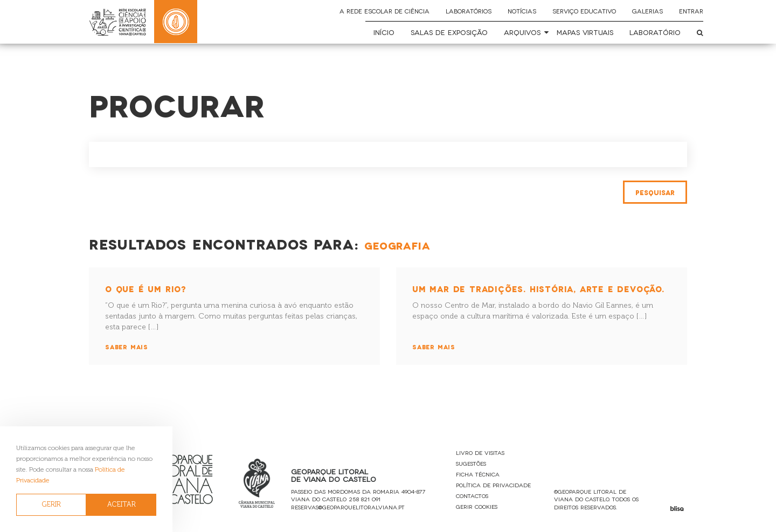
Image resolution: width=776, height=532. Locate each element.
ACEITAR (122, 504)
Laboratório (655, 32)
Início (384, 32)
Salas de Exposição (449, 32)
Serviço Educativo (584, 11)
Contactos (472, 496)
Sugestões (471, 463)
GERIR (51, 504)
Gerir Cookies (477, 506)
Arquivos (522, 32)
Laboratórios (469, 11)
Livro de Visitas (480, 452)
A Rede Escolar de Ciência (384, 11)
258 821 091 (365, 499)
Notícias (522, 11)
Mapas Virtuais (585, 32)
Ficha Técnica (478, 474)
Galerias (647, 11)
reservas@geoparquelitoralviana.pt (348, 507)
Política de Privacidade (493, 485)
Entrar (691, 11)
